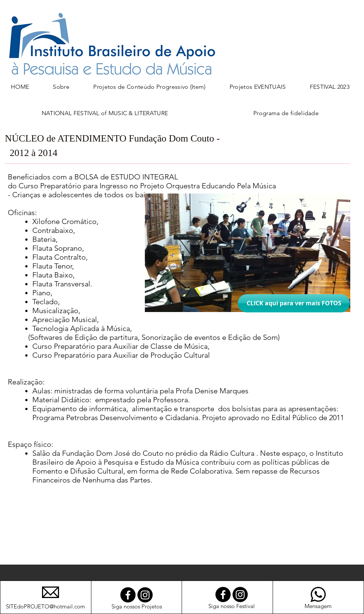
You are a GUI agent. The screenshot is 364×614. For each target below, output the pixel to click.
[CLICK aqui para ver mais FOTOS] (294, 303)
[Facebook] (128, 595)
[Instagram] (145, 595)
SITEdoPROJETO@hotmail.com (45, 606)
